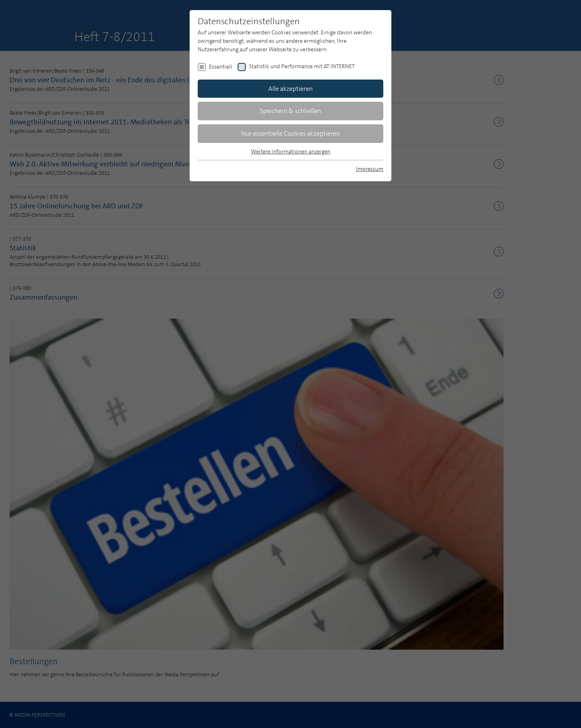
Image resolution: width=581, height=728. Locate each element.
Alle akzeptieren (290, 89)
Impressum (370, 169)
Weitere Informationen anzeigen (291, 151)
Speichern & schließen (290, 111)
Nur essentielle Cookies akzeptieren (290, 133)
